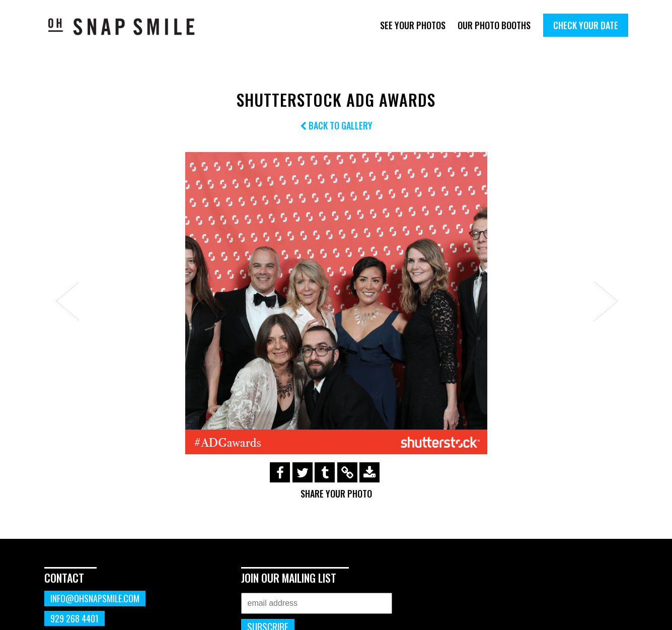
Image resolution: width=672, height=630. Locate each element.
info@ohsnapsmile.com (95, 598)
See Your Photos (413, 25)
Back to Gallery (336, 125)
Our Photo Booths (494, 25)
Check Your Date (586, 25)
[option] (336, 303)
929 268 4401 (74, 618)
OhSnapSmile (129, 26)
